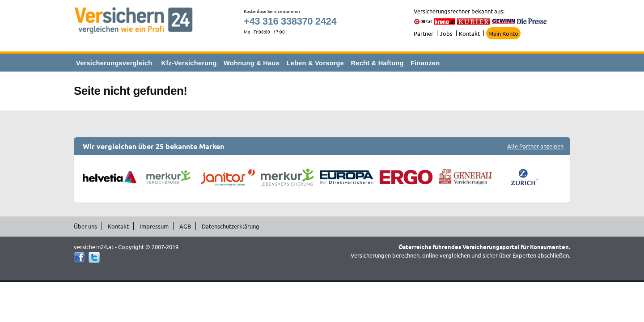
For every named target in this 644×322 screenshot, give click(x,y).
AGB (185, 226)
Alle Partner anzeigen (535, 146)
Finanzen (425, 63)
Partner (424, 33)
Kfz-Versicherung (189, 63)
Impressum (154, 226)
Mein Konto (503, 33)
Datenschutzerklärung (231, 226)
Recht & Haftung (377, 63)
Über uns (85, 226)
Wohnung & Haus (252, 63)
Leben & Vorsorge (315, 63)
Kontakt (469, 33)
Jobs (446, 33)
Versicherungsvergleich (114, 63)
